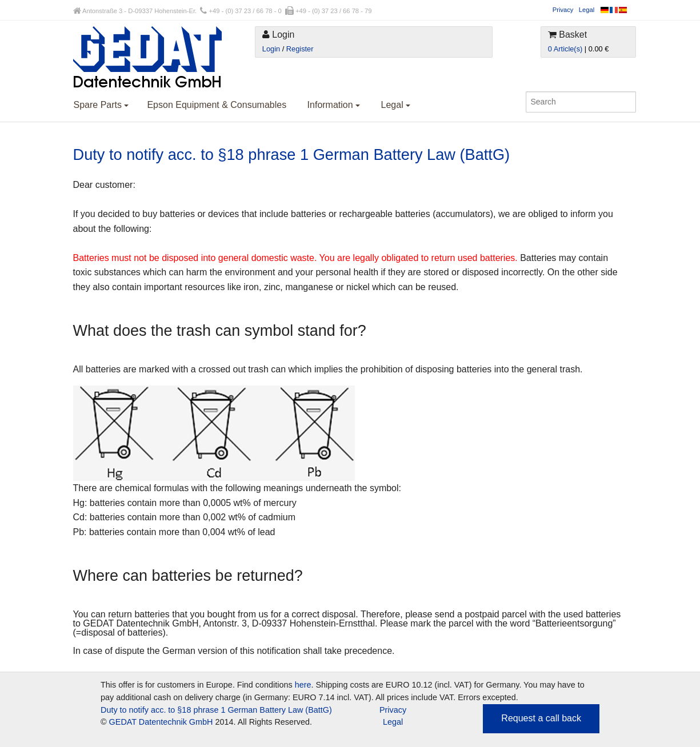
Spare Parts (101, 105)
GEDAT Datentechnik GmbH (161, 722)
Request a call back (541, 718)
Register (300, 49)
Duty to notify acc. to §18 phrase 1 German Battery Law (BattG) (216, 710)
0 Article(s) (565, 49)
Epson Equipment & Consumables (217, 105)
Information (334, 105)
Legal (587, 10)
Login (271, 49)
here (303, 685)
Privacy (563, 10)
